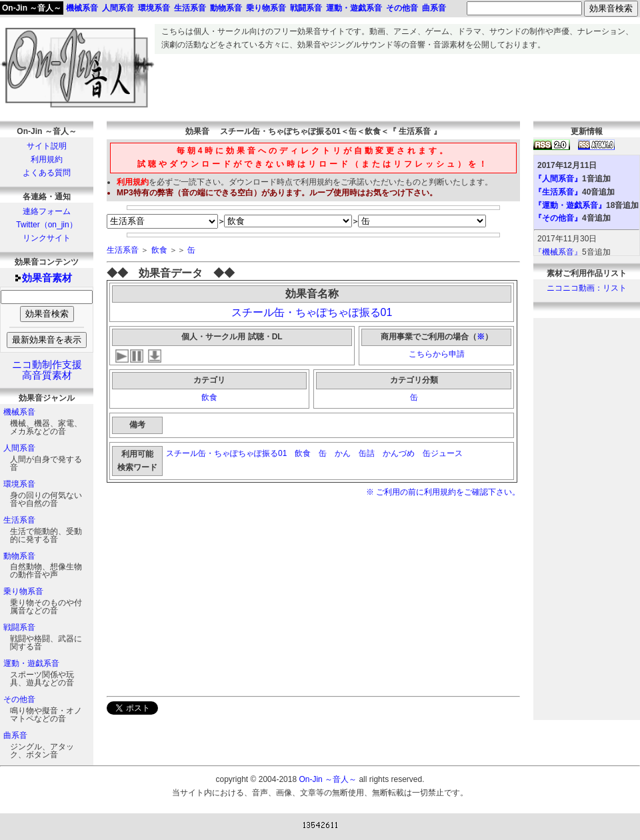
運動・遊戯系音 (31, 663)
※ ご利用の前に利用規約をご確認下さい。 (443, 492)
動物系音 (19, 556)
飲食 (159, 250)
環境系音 (19, 484)
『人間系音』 (558, 179)
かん (343, 453)
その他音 (19, 699)
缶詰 (367, 453)
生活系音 (19, 520)
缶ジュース (444, 453)
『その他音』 (558, 218)
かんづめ (399, 453)
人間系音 (19, 448)
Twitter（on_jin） (46, 225)
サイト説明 (47, 146)
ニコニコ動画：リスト (587, 288)
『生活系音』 (558, 192)
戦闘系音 (19, 627)
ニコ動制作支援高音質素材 (47, 370)
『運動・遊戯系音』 (570, 205)
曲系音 (15, 735)
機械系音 (19, 412)
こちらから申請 (437, 354)
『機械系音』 (558, 252)
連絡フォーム (47, 211)
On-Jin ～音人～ (32, 8)
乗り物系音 (23, 591)
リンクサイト (47, 238)
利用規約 (47, 159)
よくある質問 (47, 173)
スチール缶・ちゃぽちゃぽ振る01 (312, 312)
